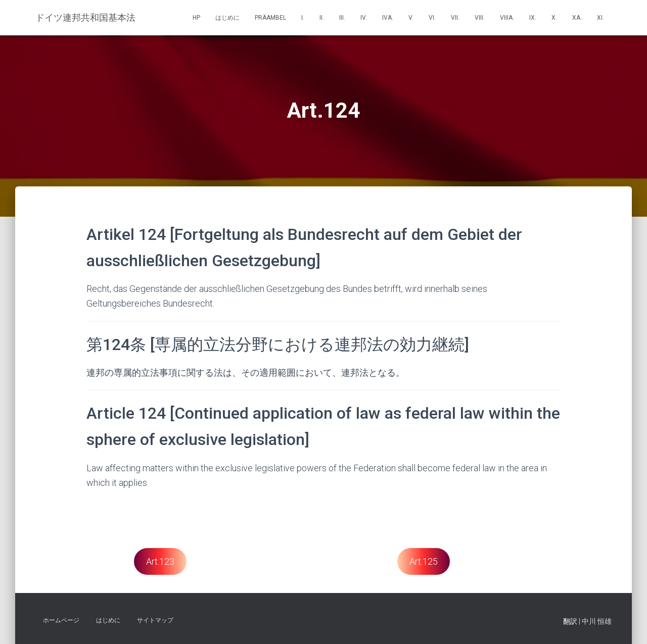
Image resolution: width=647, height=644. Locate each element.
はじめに (227, 18)
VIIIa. (507, 18)
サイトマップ (155, 620)
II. (322, 18)
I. (303, 18)
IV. (364, 18)
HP (196, 18)
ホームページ (61, 620)
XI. (600, 18)
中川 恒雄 (597, 621)
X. (554, 18)
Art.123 (160, 561)
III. (342, 18)
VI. (432, 18)
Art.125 (424, 561)
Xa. (577, 18)
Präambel (270, 18)
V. (411, 18)
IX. (533, 18)
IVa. (388, 18)
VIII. (480, 18)
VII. (455, 18)
